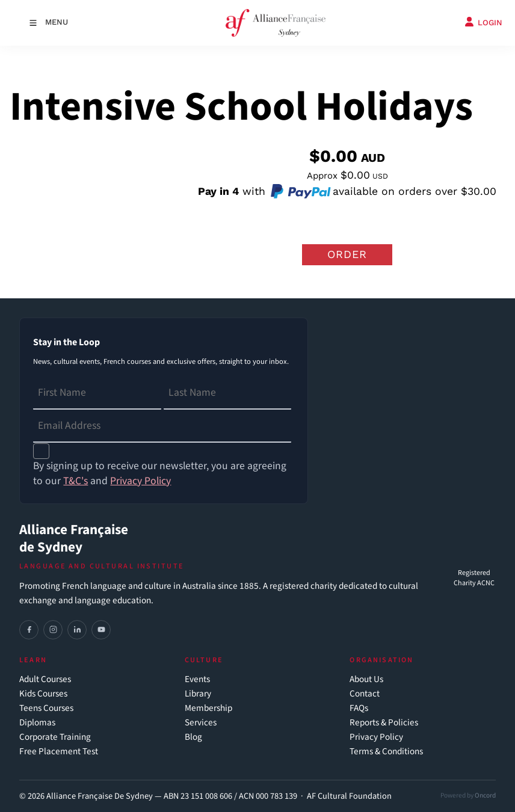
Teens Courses (46, 708)
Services (201, 723)
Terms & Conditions (386, 752)
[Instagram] (53, 630)
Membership (208, 708)
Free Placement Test (59, 752)
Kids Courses (43, 694)
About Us (366, 679)
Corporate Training (55, 737)
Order (347, 254)
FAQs (359, 708)
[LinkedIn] (77, 630)
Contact (365, 694)
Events (197, 679)
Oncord (485, 795)
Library (198, 694)
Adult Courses (45, 679)
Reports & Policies (384, 723)
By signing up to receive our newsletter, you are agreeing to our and (160, 473)
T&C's (76, 481)
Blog (193, 737)
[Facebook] (29, 630)
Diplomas (37, 723)
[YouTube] (101, 630)
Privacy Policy (376, 737)
